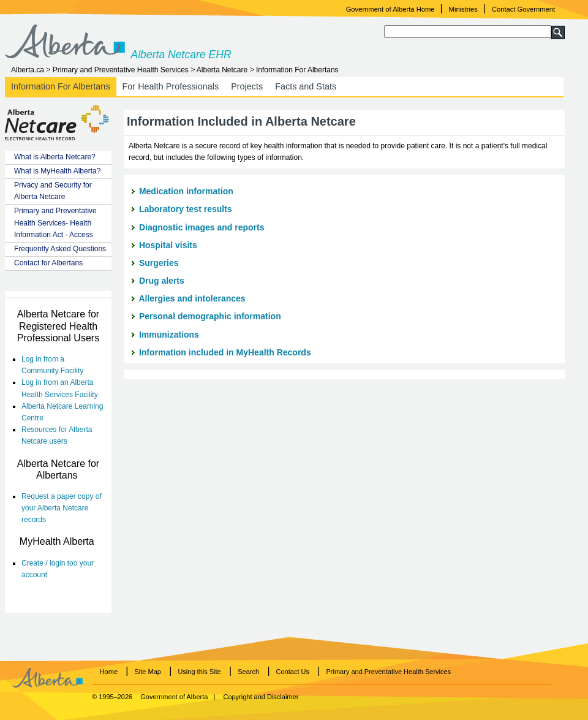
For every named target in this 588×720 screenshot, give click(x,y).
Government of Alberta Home (390, 9)
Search (248, 672)
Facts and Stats (306, 86)
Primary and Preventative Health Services (121, 70)
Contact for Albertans (48, 263)
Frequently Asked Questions (60, 249)
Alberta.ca (28, 70)
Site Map (148, 672)
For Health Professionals (171, 86)
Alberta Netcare (222, 70)
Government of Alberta (174, 697)
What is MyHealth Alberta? (57, 171)
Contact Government (523, 9)
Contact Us (293, 672)
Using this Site (199, 672)
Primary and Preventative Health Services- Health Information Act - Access (55, 222)
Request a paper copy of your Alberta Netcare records (62, 508)
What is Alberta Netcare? (55, 157)
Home (109, 672)
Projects (247, 86)
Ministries (463, 9)
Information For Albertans (297, 70)
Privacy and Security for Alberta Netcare (53, 191)
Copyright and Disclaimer (261, 697)
